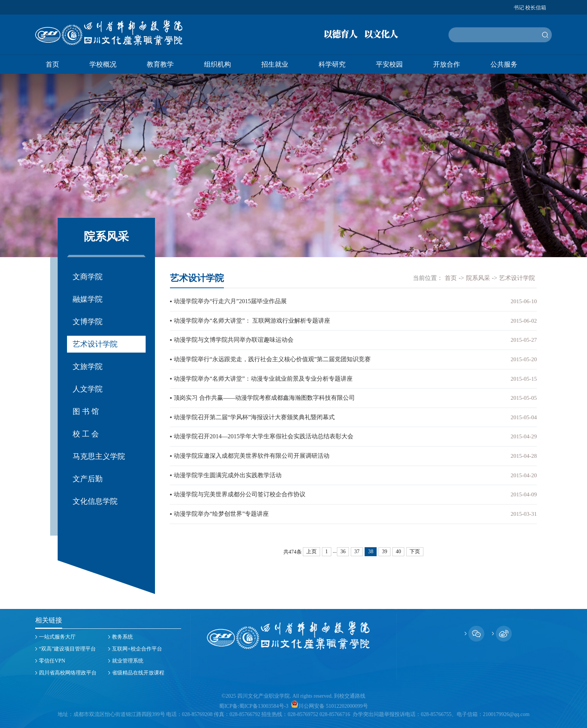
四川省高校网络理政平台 (68, 673)
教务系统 (122, 637)
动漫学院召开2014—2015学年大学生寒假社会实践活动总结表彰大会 (264, 435)
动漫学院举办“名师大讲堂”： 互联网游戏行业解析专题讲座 (252, 320)
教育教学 (160, 64)
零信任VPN (52, 661)
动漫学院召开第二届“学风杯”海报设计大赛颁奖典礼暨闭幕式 (254, 416)
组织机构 (218, 64)
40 (398, 549)
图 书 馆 (86, 411)
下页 (415, 549)
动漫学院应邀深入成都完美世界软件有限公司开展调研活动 (252, 454)
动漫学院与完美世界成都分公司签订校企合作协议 (240, 492)
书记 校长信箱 (530, 8)
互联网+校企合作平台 (137, 649)
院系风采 (478, 278)
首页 (52, 64)
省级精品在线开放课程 (138, 673)
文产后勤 (88, 479)
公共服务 (504, 64)
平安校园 (389, 64)
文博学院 (88, 322)
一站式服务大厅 (57, 637)
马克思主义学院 (99, 456)
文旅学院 (88, 366)
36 (343, 549)
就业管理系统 (128, 661)
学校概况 (103, 64)
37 (357, 549)
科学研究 (332, 64)
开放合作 (447, 64)
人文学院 (88, 389)
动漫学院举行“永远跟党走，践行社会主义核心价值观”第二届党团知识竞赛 (272, 358)
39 (384, 549)
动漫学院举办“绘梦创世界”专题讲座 (221, 511)
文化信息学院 (95, 501)
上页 (311, 549)
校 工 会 (86, 434)
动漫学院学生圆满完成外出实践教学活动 (228, 473)
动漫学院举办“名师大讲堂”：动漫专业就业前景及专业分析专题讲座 (263, 377)
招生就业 (275, 64)
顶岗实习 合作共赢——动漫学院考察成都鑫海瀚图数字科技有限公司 (264, 397)
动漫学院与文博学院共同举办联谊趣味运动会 (234, 339)
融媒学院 (88, 299)
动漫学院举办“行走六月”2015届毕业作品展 (230, 301)
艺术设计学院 (95, 344)
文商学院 (88, 277)
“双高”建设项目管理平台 (67, 649)
